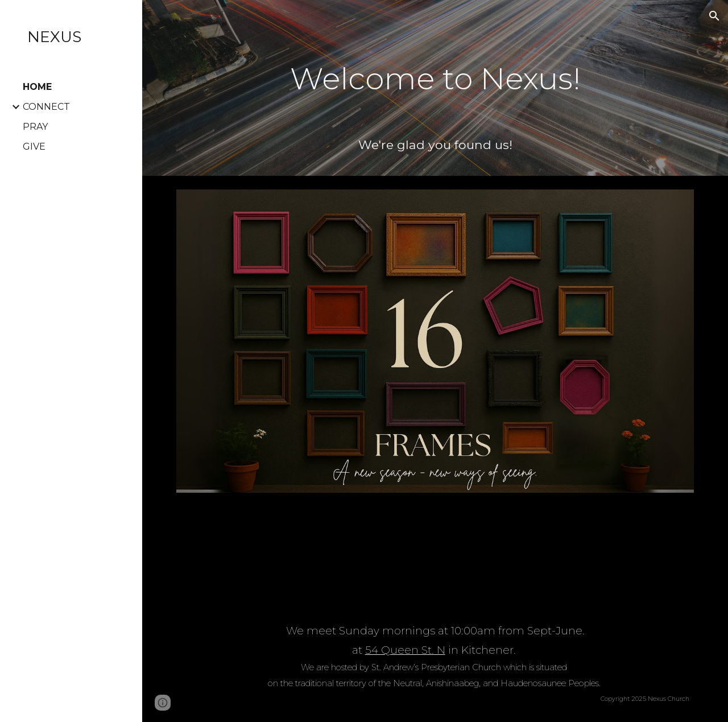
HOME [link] (37, 87)
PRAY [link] (35, 127)
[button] (714, 16)
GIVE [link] (34, 147)
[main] (435, 71)
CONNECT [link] (46, 107)
